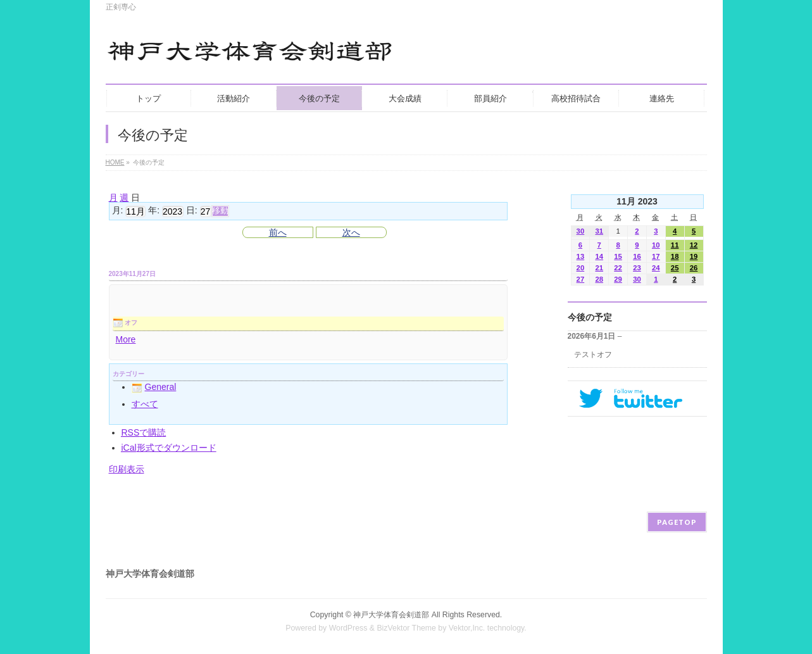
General (154, 387)
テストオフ (593, 355)
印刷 (127, 469)
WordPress (348, 628)
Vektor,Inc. (467, 628)
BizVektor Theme (406, 628)
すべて (145, 404)
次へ (351, 232)
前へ (278, 232)
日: (192, 211)
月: (118, 211)
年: (154, 211)
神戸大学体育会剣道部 (391, 615)
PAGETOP (677, 522)
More (126, 339)
